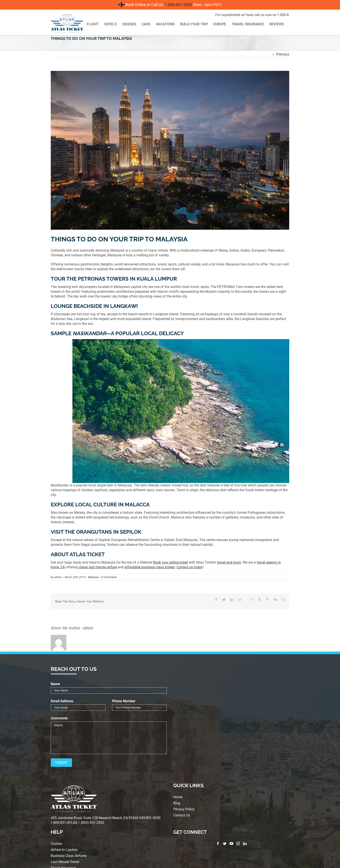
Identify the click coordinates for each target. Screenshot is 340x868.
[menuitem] (95, 24)
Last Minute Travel (65, 862)
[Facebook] (218, 844)
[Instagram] (238, 844)
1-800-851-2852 (178, 5)
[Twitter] (225, 844)
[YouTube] (231, 844)
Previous (283, 54)
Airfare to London (64, 850)
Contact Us (182, 815)
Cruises (56, 844)
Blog (177, 803)
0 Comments (109, 577)
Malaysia (93, 577)
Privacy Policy (184, 809)
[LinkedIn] (245, 844)
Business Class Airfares (69, 856)
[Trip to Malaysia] (170, 150)
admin (58, 577)
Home (178, 797)
